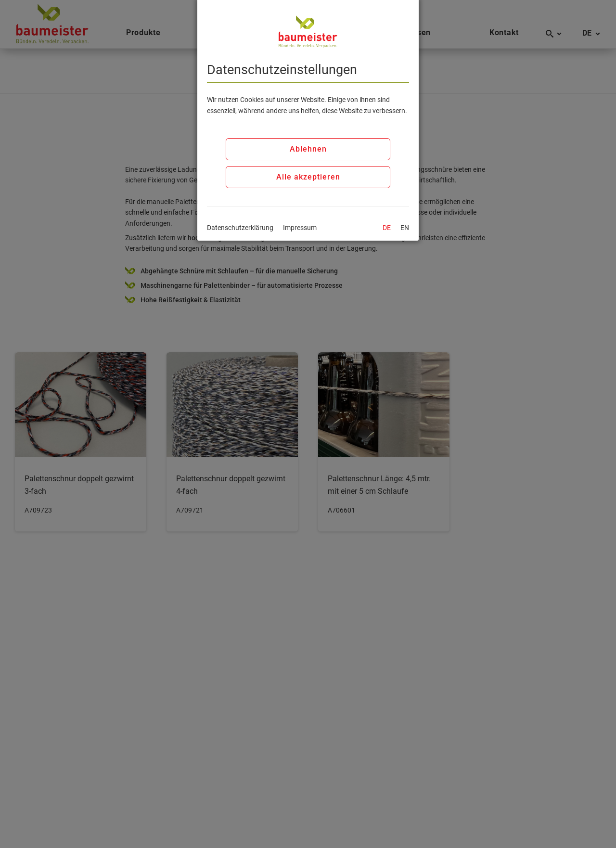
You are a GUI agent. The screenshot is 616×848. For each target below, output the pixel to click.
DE (387, 228)
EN (405, 228)
